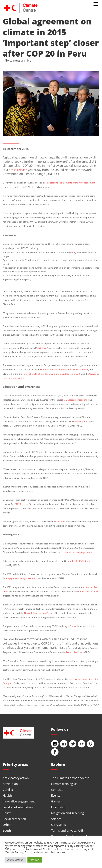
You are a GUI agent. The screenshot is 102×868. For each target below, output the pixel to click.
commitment (80, 421)
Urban (7, 825)
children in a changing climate (77, 552)
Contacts (57, 790)
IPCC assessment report (74, 400)
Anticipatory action (16, 778)
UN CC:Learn (23, 504)
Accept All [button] (35, 860)
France (73, 626)
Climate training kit (64, 784)
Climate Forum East (88, 591)
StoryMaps (58, 825)
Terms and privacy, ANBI (68, 830)
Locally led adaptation (18, 807)
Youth (7, 830)
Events (56, 795)
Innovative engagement (19, 801)
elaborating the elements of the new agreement (71, 183)
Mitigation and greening (67, 813)
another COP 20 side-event (81, 561)
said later (60, 521)
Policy (7, 813)
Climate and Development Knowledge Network (65, 369)
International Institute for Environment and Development (51, 374)
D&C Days (42, 348)
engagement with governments (22, 578)
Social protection (14, 819)
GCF (73, 252)
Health (7, 795)
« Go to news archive (17, 60)
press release (18, 170)
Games (56, 801)
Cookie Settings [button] (15, 860)
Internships (59, 807)
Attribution (10, 784)
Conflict (8, 790)
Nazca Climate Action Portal (38, 613)
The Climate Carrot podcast (70, 778)
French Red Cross (75, 652)
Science (56, 819)
